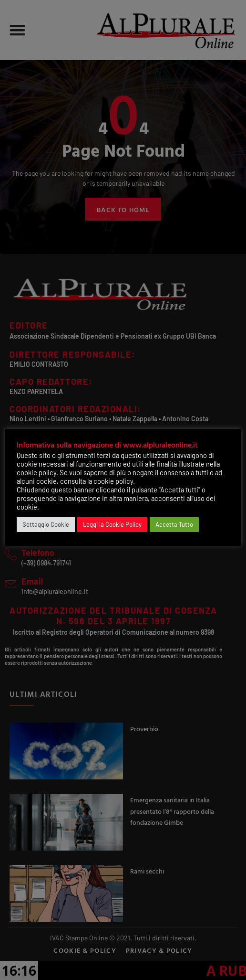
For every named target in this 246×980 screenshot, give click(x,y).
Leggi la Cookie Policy (112, 524)
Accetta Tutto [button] (174, 524)
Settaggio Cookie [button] (46, 524)
